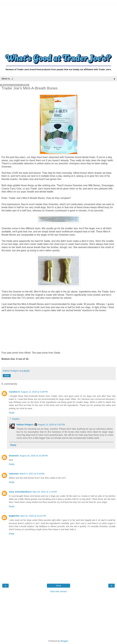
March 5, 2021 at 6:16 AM (32, 474)
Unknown (14, 474)
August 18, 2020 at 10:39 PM (34, 456)
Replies (16, 419)
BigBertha (14, 516)
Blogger (64, 641)
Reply (12, 413)
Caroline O (14, 392)
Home (58, 586)
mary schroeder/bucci (20, 492)
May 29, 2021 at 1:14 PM (45, 492)
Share (7, 376)
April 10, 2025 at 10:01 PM (33, 516)
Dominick (14, 456)
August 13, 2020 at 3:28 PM (34, 392)
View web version (58, 591)
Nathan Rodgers (25, 425)
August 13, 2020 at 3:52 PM (51, 425)
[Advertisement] (58, 26)
